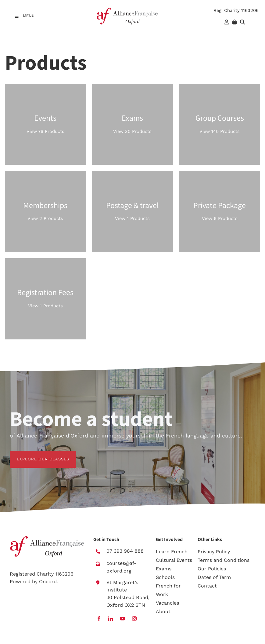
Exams (164, 569)
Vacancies (167, 603)
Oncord (48, 582)
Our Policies (212, 569)
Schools (165, 577)
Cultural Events (174, 560)
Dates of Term (214, 577)
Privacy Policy (214, 552)
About (163, 611)
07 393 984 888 (125, 551)
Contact (207, 586)
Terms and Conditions (224, 560)
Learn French (172, 552)
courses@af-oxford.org (121, 567)
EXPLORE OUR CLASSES (36, 454)
